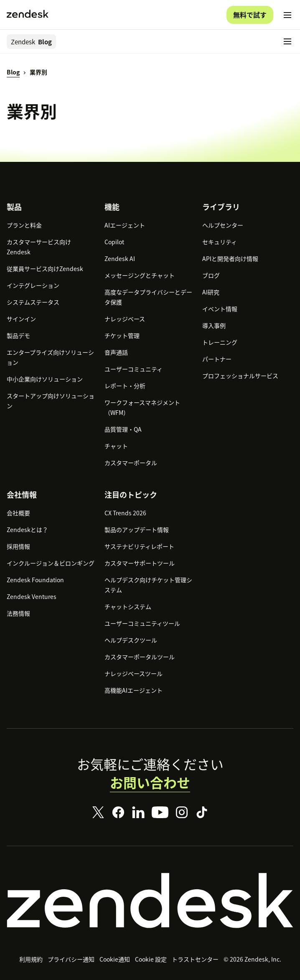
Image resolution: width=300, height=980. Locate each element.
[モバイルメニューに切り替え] (287, 15)
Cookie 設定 (151, 959)
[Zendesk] (150, 901)
